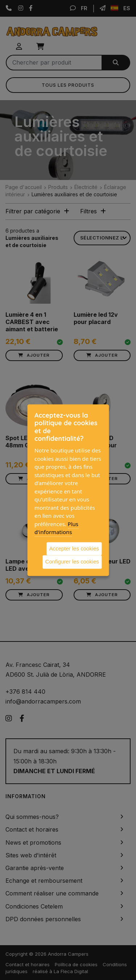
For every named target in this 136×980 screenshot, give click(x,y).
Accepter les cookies (74, 548)
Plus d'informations (56, 528)
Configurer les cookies (72, 561)
